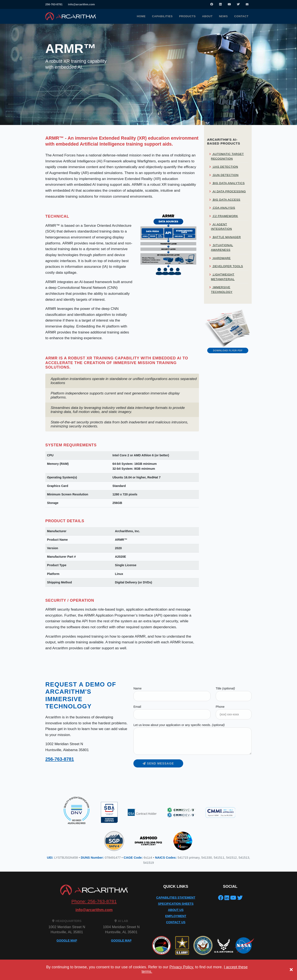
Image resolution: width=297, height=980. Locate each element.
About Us (176, 910)
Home (141, 16)
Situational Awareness (221, 247)
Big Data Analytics (227, 183)
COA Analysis (222, 208)
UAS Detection (224, 167)
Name (137, 688)
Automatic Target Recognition (227, 156)
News (223, 16)
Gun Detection (224, 175)
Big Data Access (225, 200)
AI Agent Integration (221, 227)
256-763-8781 (54, 4)
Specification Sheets (176, 904)
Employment (176, 916)
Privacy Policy (55, 973)
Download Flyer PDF (228, 350)
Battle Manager (225, 237)
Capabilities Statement (176, 898)
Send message (158, 763)
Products (187, 16)
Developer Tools (226, 266)
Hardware (220, 258)
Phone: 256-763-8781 (94, 901)
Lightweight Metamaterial (222, 277)
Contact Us (176, 922)
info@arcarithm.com (81, 4)
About (207, 16)
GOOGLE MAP (67, 940)
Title (225, 688)
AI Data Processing (228, 191)
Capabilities (162, 16)
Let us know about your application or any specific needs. (179, 725)
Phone (220, 707)
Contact (241, 16)
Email (137, 707)
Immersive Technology (221, 290)
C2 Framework (224, 216)
